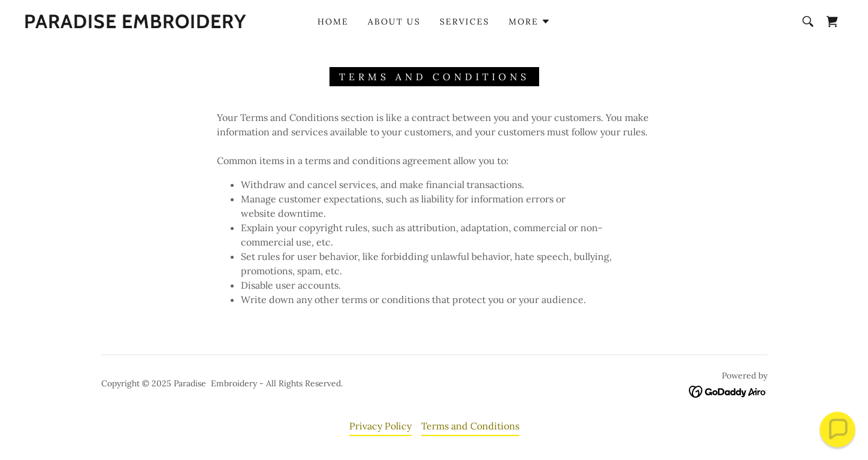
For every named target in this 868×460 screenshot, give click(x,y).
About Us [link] (394, 22)
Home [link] (333, 22)
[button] (530, 22)
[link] (135, 25)
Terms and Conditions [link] (470, 426)
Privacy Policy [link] (380, 426)
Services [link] (465, 22)
